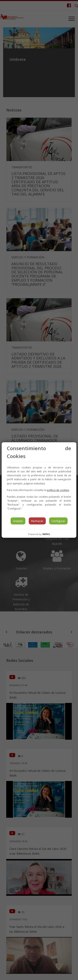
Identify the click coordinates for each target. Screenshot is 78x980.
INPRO (46, 534)
